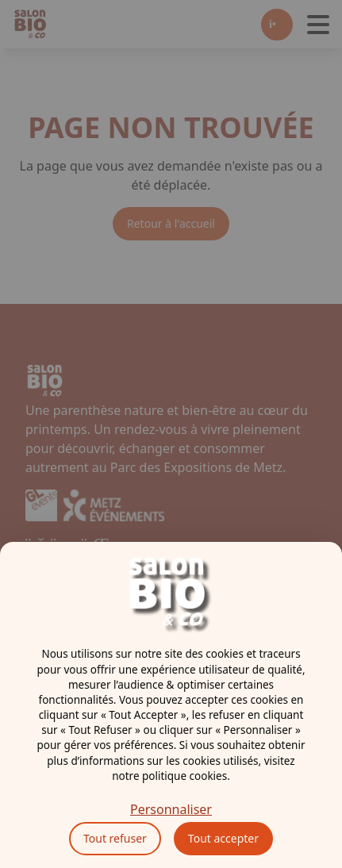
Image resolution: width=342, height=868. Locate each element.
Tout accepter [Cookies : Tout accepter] (223, 838)
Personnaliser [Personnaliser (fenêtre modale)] (171, 809)
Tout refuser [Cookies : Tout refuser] (115, 838)
